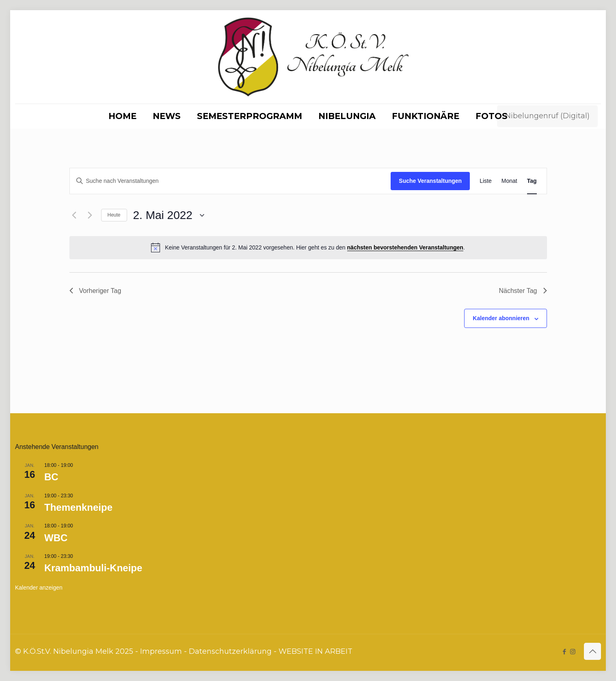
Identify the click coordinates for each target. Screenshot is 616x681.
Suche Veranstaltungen (430, 181)
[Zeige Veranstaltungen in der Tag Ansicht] (532, 181)
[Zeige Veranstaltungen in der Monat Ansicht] (509, 181)
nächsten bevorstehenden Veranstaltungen (405, 247)
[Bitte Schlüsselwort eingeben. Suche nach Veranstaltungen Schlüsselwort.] (230, 181)
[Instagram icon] (573, 652)
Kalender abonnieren (501, 318)
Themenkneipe (78, 507)
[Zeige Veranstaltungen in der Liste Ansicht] (486, 181)
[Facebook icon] (564, 652)
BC (51, 477)
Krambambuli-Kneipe (93, 568)
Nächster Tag (523, 291)
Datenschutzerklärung (230, 651)
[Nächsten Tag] (90, 215)
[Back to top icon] (592, 651)
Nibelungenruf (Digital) (547, 116)
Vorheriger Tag (95, 291)
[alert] (308, 247)
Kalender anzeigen (39, 588)
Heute (114, 215)
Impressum (161, 651)
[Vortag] (74, 215)
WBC (56, 538)
